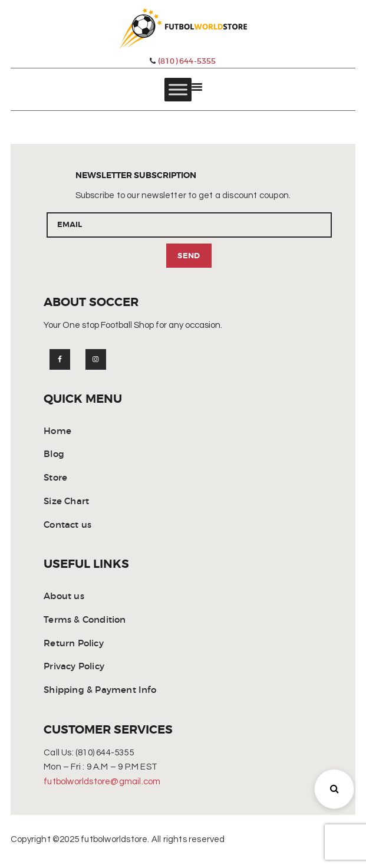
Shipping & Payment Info (100, 690)
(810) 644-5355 (183, 61)
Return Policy (74, 644)
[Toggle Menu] (178, 90)
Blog (54, 455)
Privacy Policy (74, 667)
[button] (334, 789)
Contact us (67, 525)
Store (55, 478)
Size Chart (66, 502)
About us (64, 596)
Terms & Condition (85, 620)
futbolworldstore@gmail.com (102, 782)
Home (57, 431)
